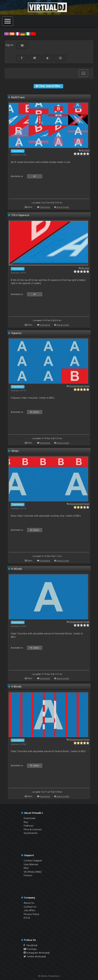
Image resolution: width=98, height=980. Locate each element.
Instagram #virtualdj (37, 953)
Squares (16, 333)
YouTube (30, 949)
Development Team (79, 386)
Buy (26, 822)
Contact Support (33, 861)
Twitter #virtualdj (35, 956)
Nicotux (85, 150)
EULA (27, 918)
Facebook (31, 945)
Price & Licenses (33, 829)
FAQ (26, 868)
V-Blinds (16, 687)
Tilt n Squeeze (20, 215)
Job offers (29, 910)
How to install (63, 207)
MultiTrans (18, 97)
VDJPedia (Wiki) (33, 872)
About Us (29, 903)
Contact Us (30, 907)
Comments (45, 207)
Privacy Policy (31, 914)
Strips (15, 451)
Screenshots (31, 833)
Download (29, 818)
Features (29, 826)
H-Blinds (17, 569)
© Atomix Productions (49, 976)
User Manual (31, 864)
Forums (28, 875)
